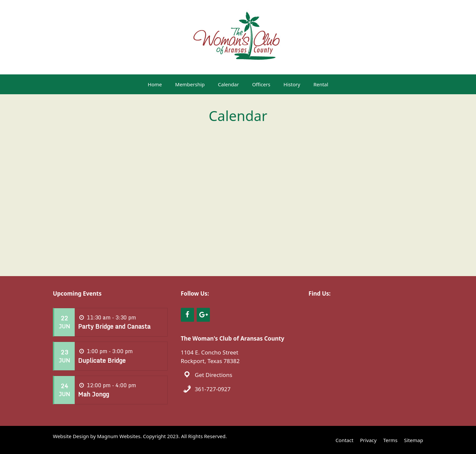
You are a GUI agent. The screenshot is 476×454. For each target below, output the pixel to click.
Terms (390, 440)
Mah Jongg (94, 394)
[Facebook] (187, 315)
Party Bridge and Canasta (114, 326)
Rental (321, 84)
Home (155, 84)
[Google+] (203, 315)
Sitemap (414, 440)
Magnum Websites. (119, 436)
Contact (344, 440)
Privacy (368, 440)
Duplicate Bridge (102, 360)
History (292, 84)
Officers (261, 84)
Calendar (228, 84)
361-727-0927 (213, 389)
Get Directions (213, 375)
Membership (190, 84)
